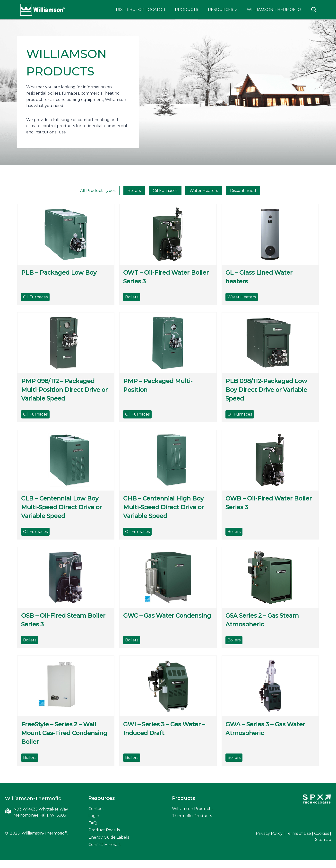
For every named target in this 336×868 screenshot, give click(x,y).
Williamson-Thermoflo (274, 10)
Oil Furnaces (165, 191)
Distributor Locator (141, 10)
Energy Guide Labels (109, 837)
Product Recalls (104, 830)
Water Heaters (204, 191)
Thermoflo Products (192, 816)
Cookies (322, 833)
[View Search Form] (314, 10)
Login (94, 816)
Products (187, 10)
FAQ (93, 823)
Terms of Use (298, 833)
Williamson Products (192, 809)
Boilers (134, 191)
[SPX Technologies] (317, 800)
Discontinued (243, 191)
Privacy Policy (269, 833)
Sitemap (323, 839)
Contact (96, 809)
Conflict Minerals (104, 845)
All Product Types (98, 191)
